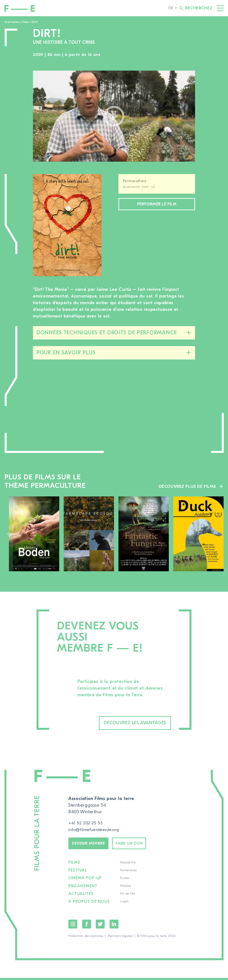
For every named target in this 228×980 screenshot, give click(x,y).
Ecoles (125, 881)
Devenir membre (91, 845)
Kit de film (128, 896)
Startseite (12, 22)
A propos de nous (89, 904)
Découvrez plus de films (187, 486)
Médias (126, 888)
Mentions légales (120, 938)
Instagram (73, 926)
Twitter (100, 926)
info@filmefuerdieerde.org (95, 830)
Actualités (81, 896)
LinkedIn (114, 926)
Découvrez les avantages (127, 723)
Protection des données (86, 938)
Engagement (83, 888)
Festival (78, 873)
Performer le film (157, 205)
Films (25, 22)
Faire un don (137, 845)
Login (125, 904)
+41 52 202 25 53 (86, 824)
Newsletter (128, 865)
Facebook (87, 926)
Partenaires (129, 873)
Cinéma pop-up (85, 881)
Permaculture (135, 181)
